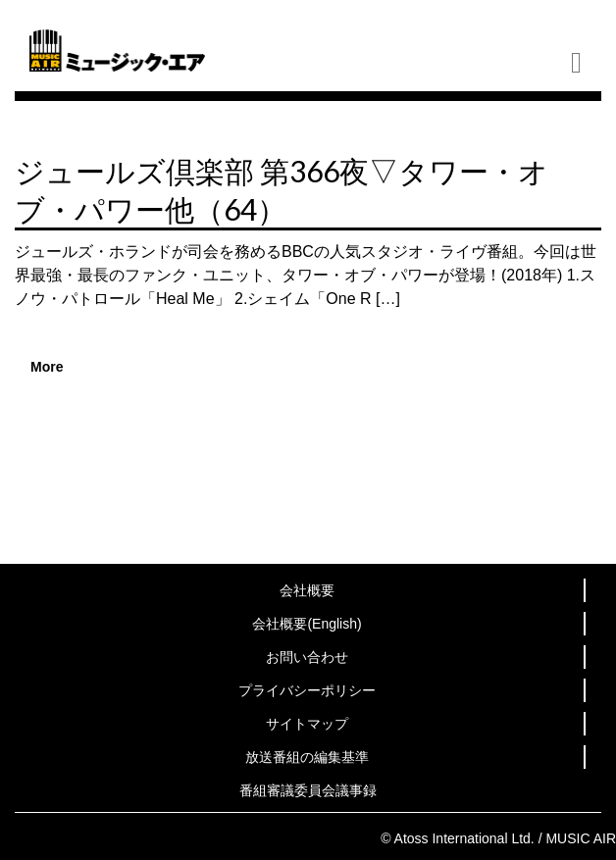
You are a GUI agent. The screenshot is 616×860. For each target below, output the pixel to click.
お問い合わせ (307, 657)
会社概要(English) (307, 624)
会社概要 (307, 590)
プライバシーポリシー (307, 690)
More (47, 367)
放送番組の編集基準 (307, 757)
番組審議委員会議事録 (308, 790)
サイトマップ (307, 724)
